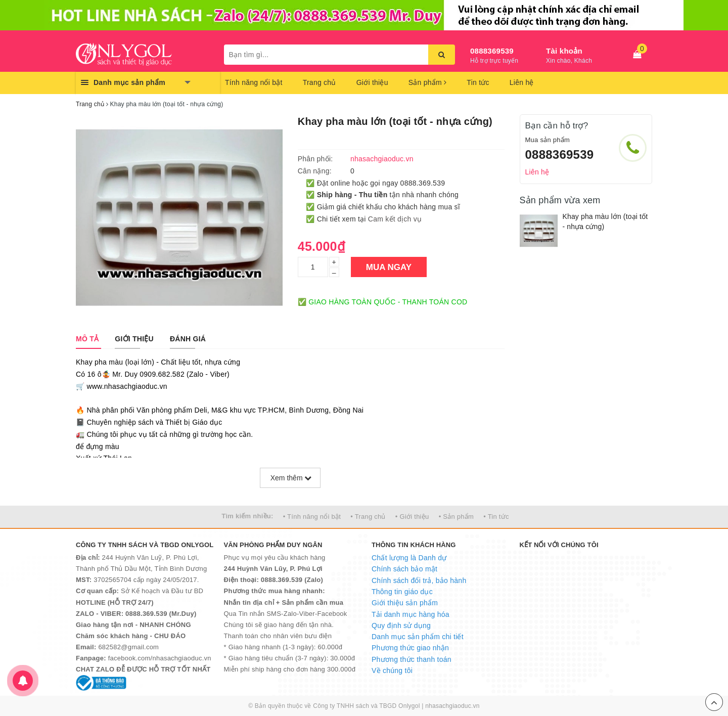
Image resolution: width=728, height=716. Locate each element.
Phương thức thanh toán (412, 659)
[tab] (87, 339)
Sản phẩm (428, 82)
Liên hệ (522, 82)
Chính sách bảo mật (404, 569)
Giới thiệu (372, 82)
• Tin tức (496, 517)
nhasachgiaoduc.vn (452, 706)
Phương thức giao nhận (410, 648)
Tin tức (478, 82)
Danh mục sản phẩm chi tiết (418, 637)
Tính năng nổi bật (254, 82)
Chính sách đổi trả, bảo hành (419, 580)
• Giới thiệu (412, 517)
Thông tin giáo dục (402, 592)
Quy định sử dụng (401, 625)
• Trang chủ (368, 517)
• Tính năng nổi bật (312, 517)
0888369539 (492, 51)
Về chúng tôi (392, 670)
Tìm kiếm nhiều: (247, 516)
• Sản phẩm (456, 517)
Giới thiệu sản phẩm (405, 603)
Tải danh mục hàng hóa (411, 614)
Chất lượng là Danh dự (409, 558)
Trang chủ (320, 82)
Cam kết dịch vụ (395, 219)
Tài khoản (564, 51)
